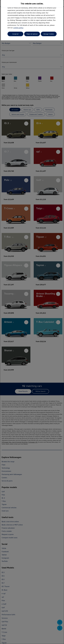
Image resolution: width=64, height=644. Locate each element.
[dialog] (32, 322)
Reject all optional (32, 34)
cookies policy (18, 28)
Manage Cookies (49, 34)
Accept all (15, 34)
